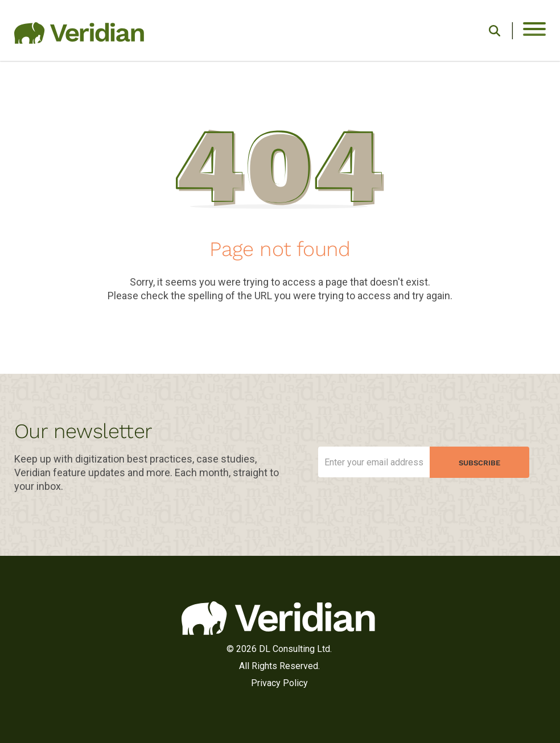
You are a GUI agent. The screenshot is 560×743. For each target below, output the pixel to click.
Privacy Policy (279, 683)
